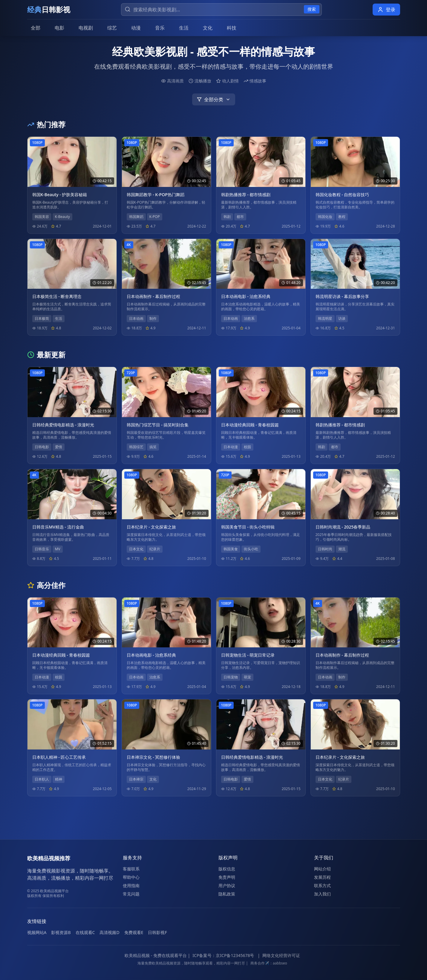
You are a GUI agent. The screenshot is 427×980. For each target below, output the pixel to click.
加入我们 (322, 894)
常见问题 (131, 894)
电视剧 (86, 28)
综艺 (112, 28)
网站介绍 (322, 869)
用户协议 (227, 885)
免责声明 (227, 877)
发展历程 (322, 877)
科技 (232, 28)
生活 (184, 28)
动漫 (136, 28)
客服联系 (131, 869)
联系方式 (322, 885)
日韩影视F (157, 932)
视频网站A (37, 932)
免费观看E (134, 932)
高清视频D (109, 932)
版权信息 (227, 869)
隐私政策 (227, 894)
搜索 (312, 9)
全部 (36, 28)
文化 (208, 28)
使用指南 (131, 885)
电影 (59, 28)
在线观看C (85, 932)
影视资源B (61, 932)
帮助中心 (131, 877)
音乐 (160, 28)
